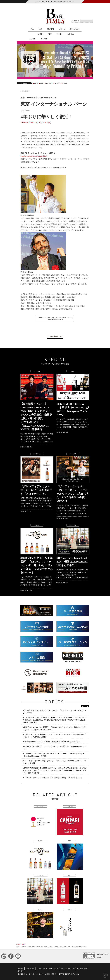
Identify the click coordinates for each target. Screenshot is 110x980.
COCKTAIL (50, 29)
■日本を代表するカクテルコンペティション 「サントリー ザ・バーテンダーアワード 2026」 (55, 711)
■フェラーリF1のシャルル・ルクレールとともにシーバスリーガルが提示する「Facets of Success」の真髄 (54, 755)
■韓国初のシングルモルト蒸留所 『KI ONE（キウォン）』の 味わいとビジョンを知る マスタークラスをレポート (55, 728)
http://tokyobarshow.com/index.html (34, 156)
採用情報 (20, 971)
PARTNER (44, 39)
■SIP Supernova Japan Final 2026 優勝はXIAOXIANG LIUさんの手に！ (52, 742)
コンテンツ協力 (42, 969)
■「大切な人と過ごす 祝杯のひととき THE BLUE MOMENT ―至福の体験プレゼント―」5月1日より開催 (54, 736)
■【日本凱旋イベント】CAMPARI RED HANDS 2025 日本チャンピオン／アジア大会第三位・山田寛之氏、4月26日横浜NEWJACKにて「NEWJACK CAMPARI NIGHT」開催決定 (55, 720)
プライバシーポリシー (67, 969)
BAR (40, 29)
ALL (32, 29)
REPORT (40, 34)
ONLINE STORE (104, 954)
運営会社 (20, 969)
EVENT (59, 34)
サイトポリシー (82, 969)
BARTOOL (70, 34)
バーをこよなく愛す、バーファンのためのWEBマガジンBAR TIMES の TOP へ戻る (55, 318)
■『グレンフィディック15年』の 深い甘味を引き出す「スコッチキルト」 (53, 778)
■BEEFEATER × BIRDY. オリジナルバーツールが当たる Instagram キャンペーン (54, 747)
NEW (50, 34)
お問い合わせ (30, 969)
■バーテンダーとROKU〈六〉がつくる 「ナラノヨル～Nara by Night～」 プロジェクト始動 (54, 762)
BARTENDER (74, 29)
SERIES (33, 39)
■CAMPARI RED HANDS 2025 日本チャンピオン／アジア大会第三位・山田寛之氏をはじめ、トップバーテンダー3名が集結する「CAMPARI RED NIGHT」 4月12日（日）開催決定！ (55, 770)
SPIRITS (62, 29)
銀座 (100, 957)
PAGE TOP (105, 975)
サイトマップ (54, 969)
